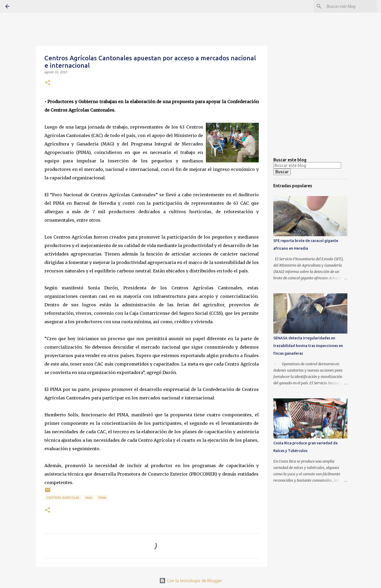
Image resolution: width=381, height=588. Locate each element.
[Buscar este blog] (349, 6)
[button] (48, 83)
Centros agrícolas (63, 498)
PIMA (102, 498)
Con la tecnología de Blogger (191, 581)
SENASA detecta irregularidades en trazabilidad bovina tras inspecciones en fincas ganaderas (308, 346)
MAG (89, 498)
